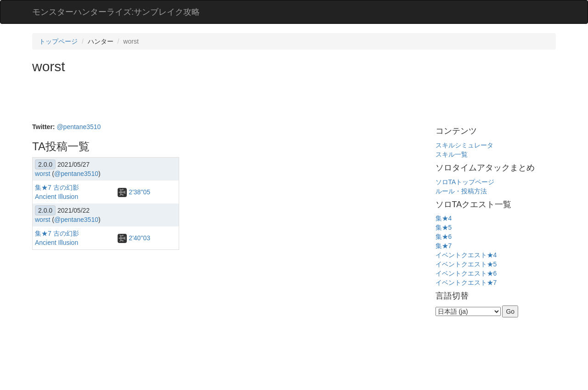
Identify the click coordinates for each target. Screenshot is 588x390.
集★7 (444, 246)
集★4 (444, 218)
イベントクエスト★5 (466, 264)
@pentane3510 (79, 127)
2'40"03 (134, 238)
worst (42, 174)
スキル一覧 (452, 154)
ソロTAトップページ (465, 182)
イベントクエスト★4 (466, 255)
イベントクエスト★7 (466, 283)
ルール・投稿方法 (461, 191)
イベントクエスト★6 (466, 273)
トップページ (58, 41)
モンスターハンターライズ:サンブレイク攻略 (116, 12)
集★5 (444, 227)
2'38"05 (134, 192)
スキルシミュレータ (464, 145)
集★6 (444, 237)
